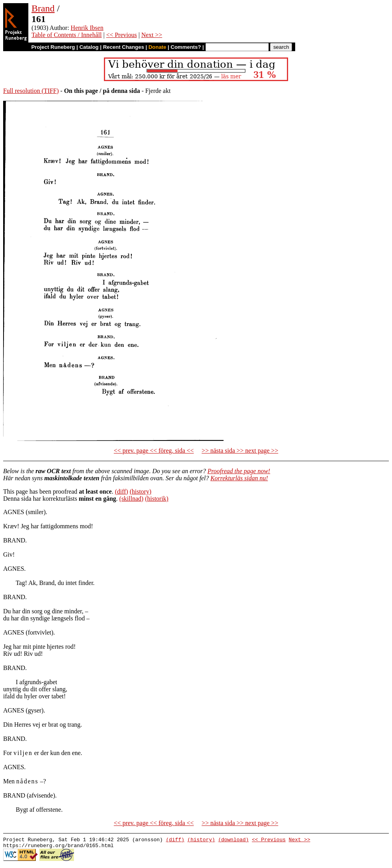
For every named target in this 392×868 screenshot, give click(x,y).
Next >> (152, 35)
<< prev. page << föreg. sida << (154, 451)
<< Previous (122, 35)
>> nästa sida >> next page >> (240, 451)
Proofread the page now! (239, 471)
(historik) (157, 499)
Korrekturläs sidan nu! (239, 478)
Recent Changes (124, 47)
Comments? (186, 47)
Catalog (89, 47)
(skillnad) (131, 499)
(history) (140, 491)
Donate (157, 47)
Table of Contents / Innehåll (67, 35)
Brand (43, 8)
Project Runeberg (53, 47)
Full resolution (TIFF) (31, 91)
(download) (233, 840)
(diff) (121, 491)
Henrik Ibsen (87, 28)
